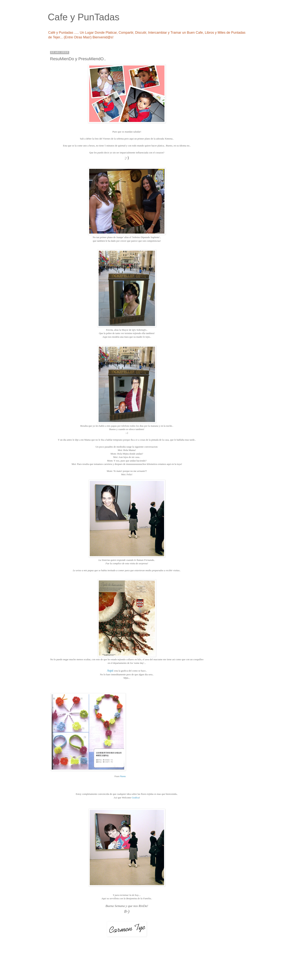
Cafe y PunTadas (84, 17)
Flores (123, 776)
